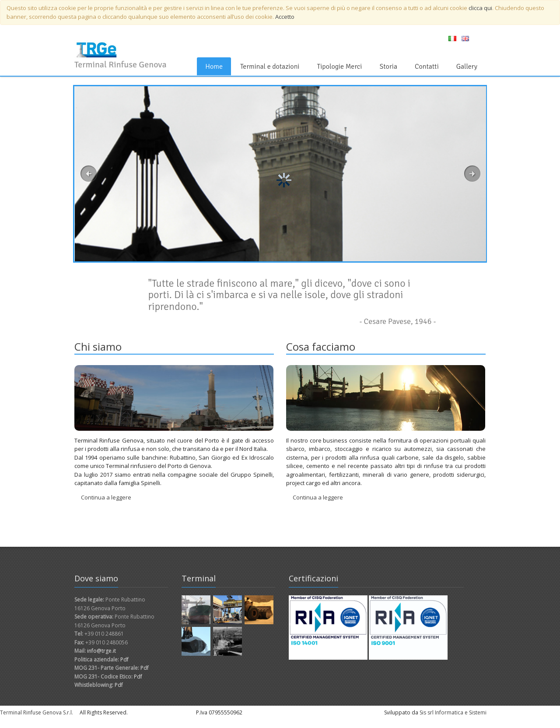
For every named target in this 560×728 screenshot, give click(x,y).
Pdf (124, 659)
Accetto (285, 17)
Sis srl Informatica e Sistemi (453, 712)
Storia (388, 67)
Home (214, 67)
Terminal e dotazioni (270, 67)
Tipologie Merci (339, 67)
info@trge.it (101, 651)
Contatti (427, 67)
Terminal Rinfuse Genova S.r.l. (37, 712)
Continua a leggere (106, 497)
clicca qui (480, 8)
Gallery (467, 67)
